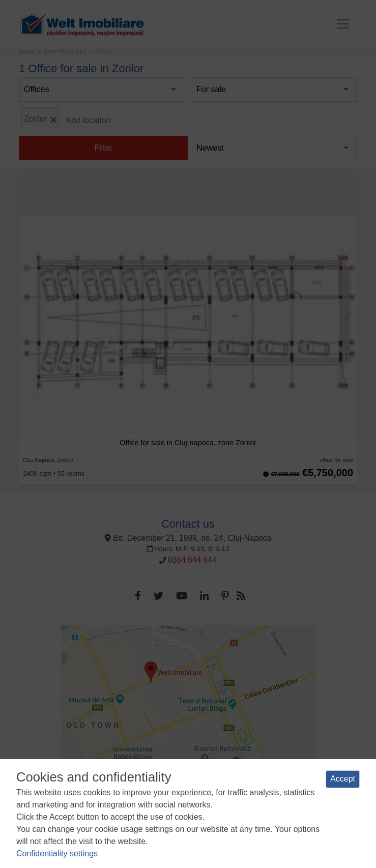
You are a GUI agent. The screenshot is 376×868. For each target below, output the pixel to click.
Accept (343, 779)
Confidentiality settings (57, 853)
